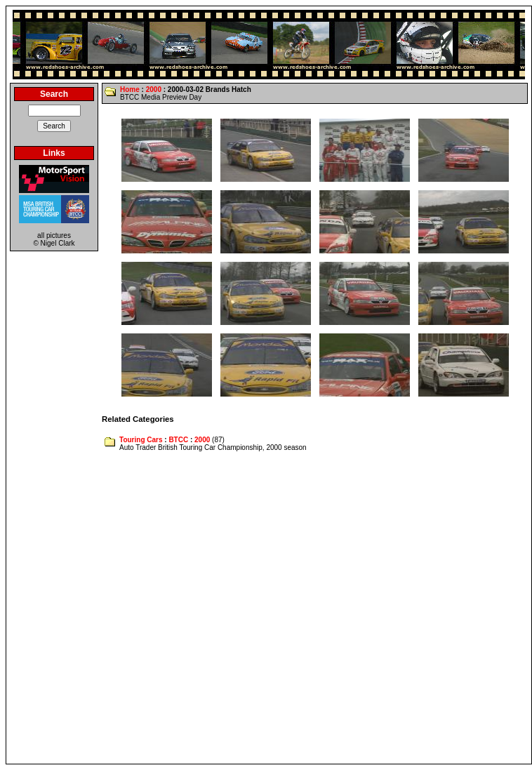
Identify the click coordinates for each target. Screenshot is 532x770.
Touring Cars (141, 440)
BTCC (178, 440)
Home (130, 89)
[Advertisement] (152, 609)
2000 (154, 89)
